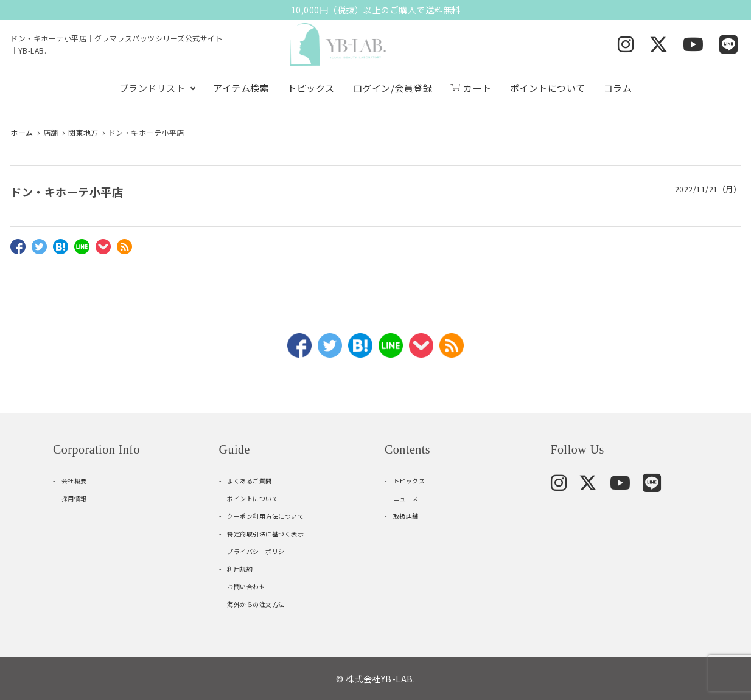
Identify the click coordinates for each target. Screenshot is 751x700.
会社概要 (74, 481)
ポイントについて (548, 88)
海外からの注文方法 (256, 604)
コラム (618, 88)
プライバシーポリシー (259, 551)
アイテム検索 (241, 88)
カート (471, 88)
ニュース (406, 498)
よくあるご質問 (250, 481)
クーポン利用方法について (265, 516)
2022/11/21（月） (708, 189)
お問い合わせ (246, 587)
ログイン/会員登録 (393, 88)
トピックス (311, 88)
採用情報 (74, 498)
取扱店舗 (406, 516)
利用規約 (240, 569)
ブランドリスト (152, 88)
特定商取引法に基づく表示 (265, 534)
